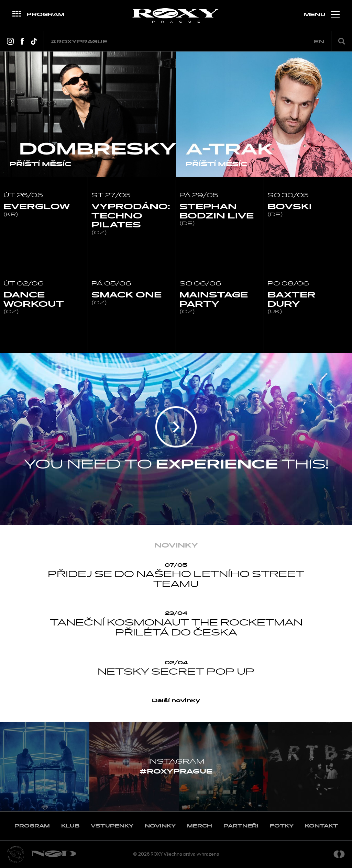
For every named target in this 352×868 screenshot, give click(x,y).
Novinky (160, 826)
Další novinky (176, 701)
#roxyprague (79, 42)
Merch (200, 826)
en (319, 42)
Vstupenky (112, 826)
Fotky (282, 826)
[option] (88, 114)
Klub (70, 826)
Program (32, 826)
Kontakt (321, 826)
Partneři (241, 826)
